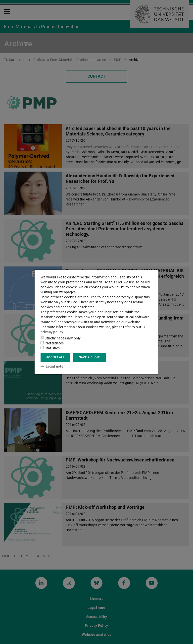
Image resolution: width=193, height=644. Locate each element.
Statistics (50, 348)
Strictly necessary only (61, 338)
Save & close (90, 357)
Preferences (52, 343)
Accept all (55, 357)
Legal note (52, 366)
